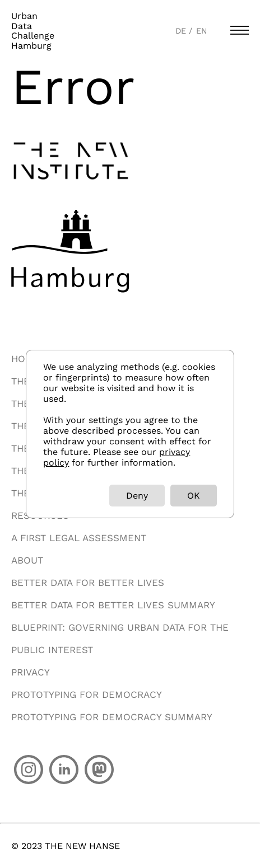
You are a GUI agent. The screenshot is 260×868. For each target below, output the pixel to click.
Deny (137, 496)
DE (182, 31)
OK (194, 496)
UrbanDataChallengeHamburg (33, 31)
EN (202, 31)
